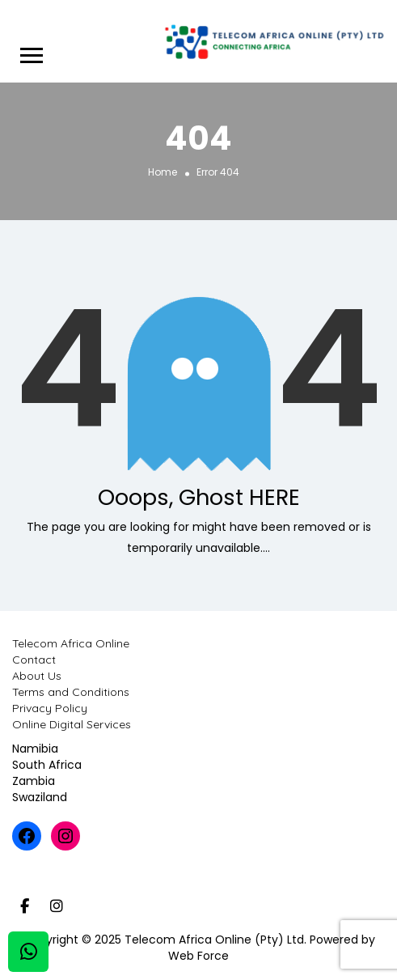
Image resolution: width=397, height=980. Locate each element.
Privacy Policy (50, 708)
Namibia (35, 749)
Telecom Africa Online (71, 643)
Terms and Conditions (71, 692)
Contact (34, 660)
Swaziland (40, 797)
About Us (37, 676)
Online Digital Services (72, 724)
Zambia (34, 781)
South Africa (47, 765)
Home (163, 171)
